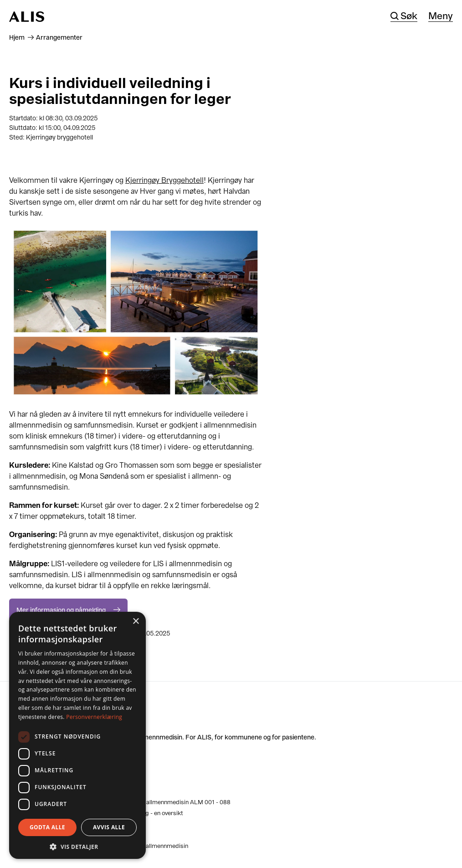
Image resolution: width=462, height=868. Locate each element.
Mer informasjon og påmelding (61, 610)
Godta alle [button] (47, 827)
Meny (441, 16)
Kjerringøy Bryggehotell (164, 180)
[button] (77, 846)
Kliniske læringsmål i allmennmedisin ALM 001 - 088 (160, 802)
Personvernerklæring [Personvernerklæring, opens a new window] (94, 717)
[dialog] (77, 735)
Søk (409, 16)
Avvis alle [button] (109, 827)
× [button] (136, 622)
